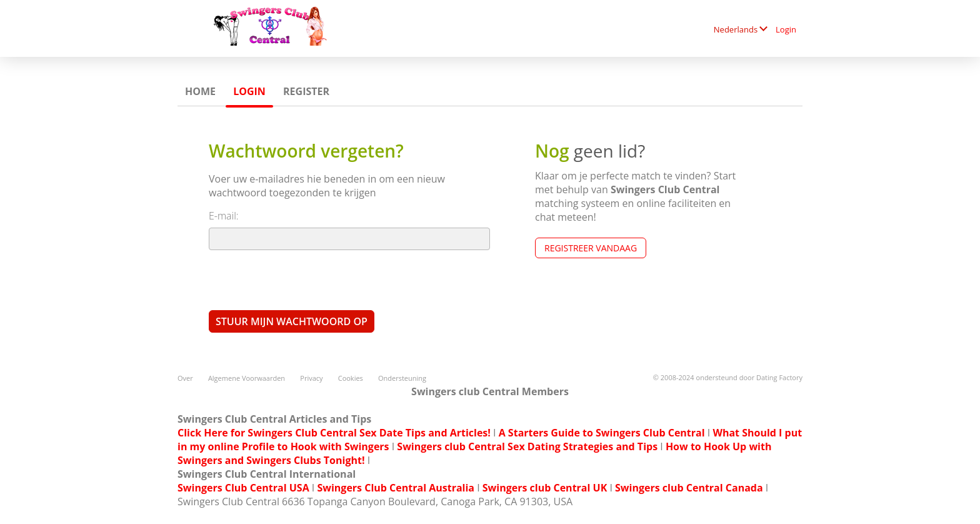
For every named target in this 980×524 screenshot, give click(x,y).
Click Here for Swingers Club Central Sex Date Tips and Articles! (334, 433)
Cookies (351, 378)
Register (306, 91)
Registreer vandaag (591, 248)
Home (200, 91)
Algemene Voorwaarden (247, 378)
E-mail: (224, 216)
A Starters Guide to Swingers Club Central (602, 433)
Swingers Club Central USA (243, 488)
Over (185, 378)
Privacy (311, 378)
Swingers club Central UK (545, 488)
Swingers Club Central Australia (396, 488)
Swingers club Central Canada (689, 488)
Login (786, 29)
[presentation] (304, 280)
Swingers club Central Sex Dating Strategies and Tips (527, 446)
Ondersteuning (402, 378)
